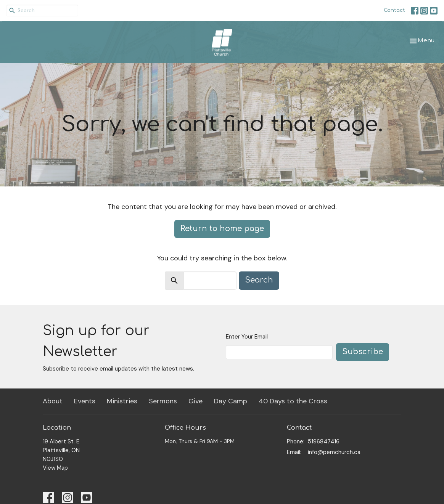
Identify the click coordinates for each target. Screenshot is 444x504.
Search (259, 280)
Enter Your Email (247, 337)
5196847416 (324, 441)
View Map (55, 468)
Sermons (163, 401)
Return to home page (222, 229)
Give (195, 401)
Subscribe (363, 352)
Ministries (122, 401)
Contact (394, 10)
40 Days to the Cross (293, 401)
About (53, 401)
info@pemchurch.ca (334, 452)
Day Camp (231, 401)
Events (85, 401)
